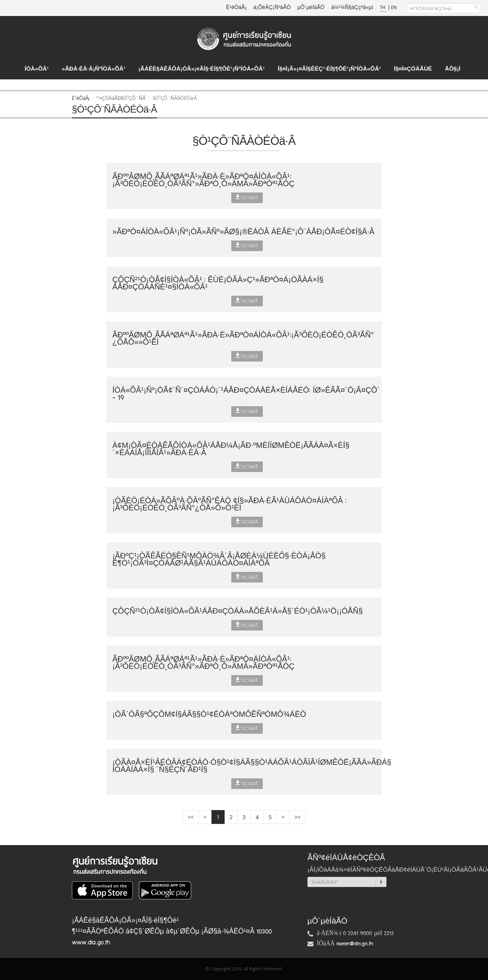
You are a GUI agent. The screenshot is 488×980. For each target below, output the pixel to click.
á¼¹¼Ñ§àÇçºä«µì (352, 8)
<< (191, 817)
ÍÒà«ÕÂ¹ (37, 69)
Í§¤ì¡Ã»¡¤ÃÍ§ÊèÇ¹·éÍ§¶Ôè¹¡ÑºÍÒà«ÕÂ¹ (329, 69)
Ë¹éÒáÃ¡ (236, 8)
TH (383, 8)
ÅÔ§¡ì (453, 69)
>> (297, 817)
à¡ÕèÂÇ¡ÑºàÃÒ (272, 8)
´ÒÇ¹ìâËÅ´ (247, 197)
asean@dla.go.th (355, 944)
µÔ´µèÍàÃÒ (311, 8)
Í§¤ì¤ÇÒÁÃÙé (413, 69)
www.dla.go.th (91, 943)
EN (394, 8)
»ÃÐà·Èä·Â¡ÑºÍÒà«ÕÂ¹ (93, 69)
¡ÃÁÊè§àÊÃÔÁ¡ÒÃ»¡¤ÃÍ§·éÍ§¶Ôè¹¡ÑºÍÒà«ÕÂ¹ (202, 69)
